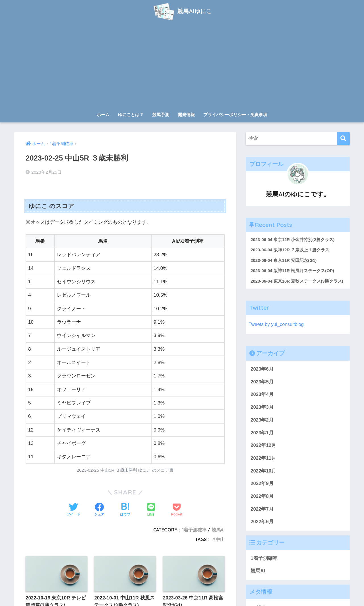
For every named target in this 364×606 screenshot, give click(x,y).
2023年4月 (262, 395)
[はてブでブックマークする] (125, 510)
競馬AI (218, 530)
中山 (220, 539)
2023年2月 (262, 420)
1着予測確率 (194, 530)
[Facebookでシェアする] (99, 510)
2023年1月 (262, 433)
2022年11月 (263, 458)
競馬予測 (161, 115)
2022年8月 (262, 497)
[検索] (343, 138)
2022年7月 (262, 509)
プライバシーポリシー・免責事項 (235, 115)
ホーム (103, 115)
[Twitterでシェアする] (73, 510)
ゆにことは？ (131, 115)
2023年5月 (262, 382)
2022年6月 (262, 522)
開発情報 (186, 115)
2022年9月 (262, 484)
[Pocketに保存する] (177, 510)
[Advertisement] (182, 66)
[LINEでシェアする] (151, 510)
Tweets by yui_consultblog (276, 325)
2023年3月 (262, 407)
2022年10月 (263, 471)
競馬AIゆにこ (182, 11)
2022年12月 (263, 446)
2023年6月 (262, 369)
